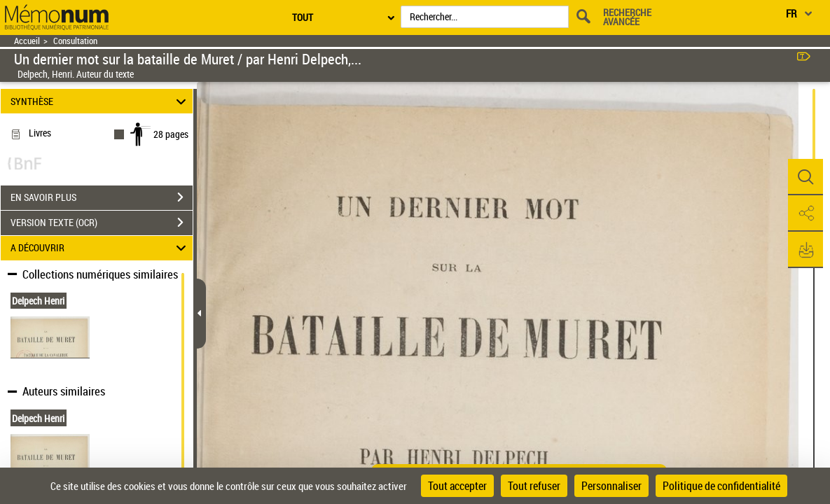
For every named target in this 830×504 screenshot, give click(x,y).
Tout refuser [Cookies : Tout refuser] (534, 486)
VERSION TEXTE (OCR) (102, 223)
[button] (805, 177)
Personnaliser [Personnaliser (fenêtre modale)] (611, 486)
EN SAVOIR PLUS (102, 197)
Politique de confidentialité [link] (721, 486)
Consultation (75, 41)
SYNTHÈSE (101, 101)
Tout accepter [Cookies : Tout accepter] (457, 486)
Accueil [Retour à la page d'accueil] (27, 41)
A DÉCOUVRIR (101, 248)
